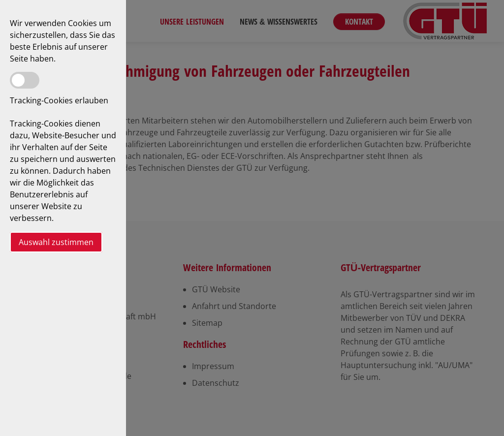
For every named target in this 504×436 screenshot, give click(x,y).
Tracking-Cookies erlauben (59, 100)
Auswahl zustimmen (56, 242)
